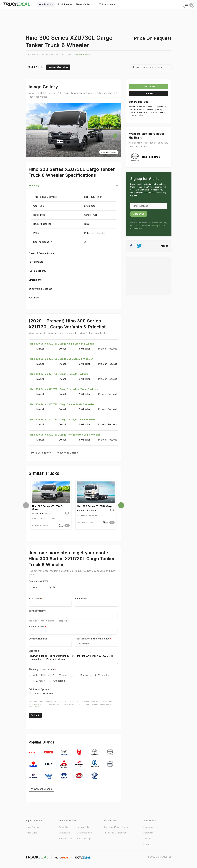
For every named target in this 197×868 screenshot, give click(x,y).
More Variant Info (41, 453)
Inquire (149, 93)
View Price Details (67, 453)
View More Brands (41, 788)
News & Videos (86, 4)
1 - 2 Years (39, 679)
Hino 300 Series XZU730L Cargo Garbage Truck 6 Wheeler (63, 420)
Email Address (37, 626)
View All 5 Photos (109, 152)
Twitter (147, 837)
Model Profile (35, 67)
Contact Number (38, 638)
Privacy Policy (84, 826)
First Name (35, 599)
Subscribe (139, 214)
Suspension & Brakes (41, 289)
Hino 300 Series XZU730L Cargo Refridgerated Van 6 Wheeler (65, 435)
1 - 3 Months (60, 674)
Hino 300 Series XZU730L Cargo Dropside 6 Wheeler (60, 374)
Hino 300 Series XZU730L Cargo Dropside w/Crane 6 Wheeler (65, 389)
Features (34, 298)
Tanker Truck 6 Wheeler (82, 55)
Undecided (59, 679)
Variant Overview (58, 67)
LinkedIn (147, 843)
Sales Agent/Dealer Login (116, 826)
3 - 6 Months (81, 674)
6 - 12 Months (102, 674)
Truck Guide (31, 831)
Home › (28, 55)
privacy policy (34, 705)
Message (34, 650)
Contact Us (64, 831)
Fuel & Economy (37, 271)
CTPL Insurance (108, 4)
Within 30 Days (41, 674)
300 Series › (55, 55)
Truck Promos (65, 4)
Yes (35, 587)
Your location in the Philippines (92, 638)
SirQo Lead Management (115, 831)
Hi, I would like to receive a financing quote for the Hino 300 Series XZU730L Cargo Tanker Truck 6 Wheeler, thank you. (73, 657)
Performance (36, 262)
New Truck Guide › (38, 55)
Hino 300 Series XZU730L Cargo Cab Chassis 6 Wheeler (61, 359)
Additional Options (39, 688)
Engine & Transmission (41, 253)
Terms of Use (65, 837)
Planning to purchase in (42, 668)
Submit (35, 714)
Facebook (148, 826)
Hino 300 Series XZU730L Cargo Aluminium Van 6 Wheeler (63, 344)
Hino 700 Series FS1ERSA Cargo (95, 506)
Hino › (48, 55)
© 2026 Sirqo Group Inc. (160, 856)
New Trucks (46, 4)
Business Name (37, 611)
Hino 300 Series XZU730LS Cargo (47, 508)
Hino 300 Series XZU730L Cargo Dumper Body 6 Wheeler (62, 404)
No (55, 587)
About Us (63, 826)
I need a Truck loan (41, 692)
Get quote (149, 87)
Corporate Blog (84, 831)
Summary (34, 186)
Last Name (81, 599)
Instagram (148, 831)
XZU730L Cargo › (66, 55)
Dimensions (35, 280)
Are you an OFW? (38, 581)
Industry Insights (85, 837)
